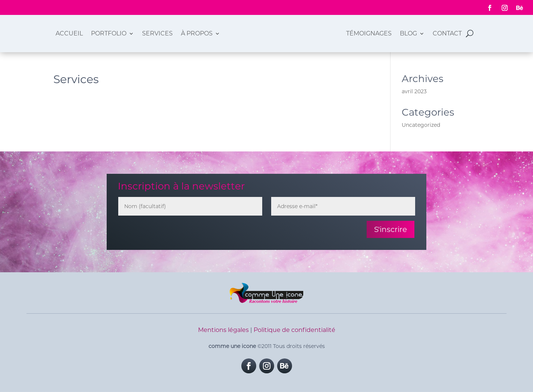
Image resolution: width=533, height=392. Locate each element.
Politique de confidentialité (294, 330)
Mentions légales (223, 330)
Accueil (69, 33)
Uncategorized (421, 125)
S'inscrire (391, 229)
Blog (408, 33)
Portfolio (109, 33)
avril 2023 (414, 91)
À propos (197, 33)
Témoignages (369, 33)
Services (157, 33)
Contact (447, 33)
